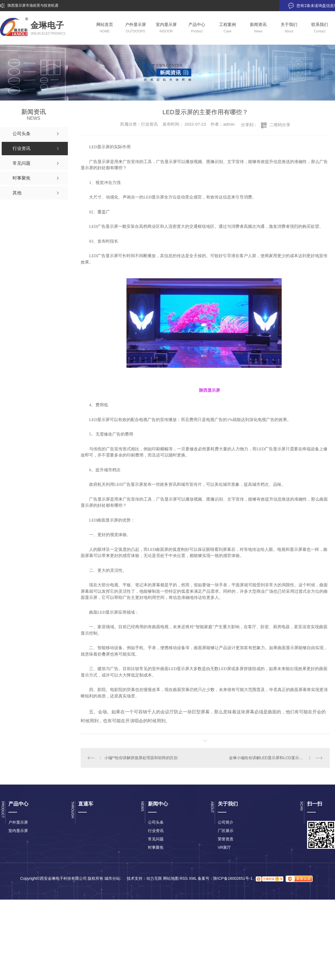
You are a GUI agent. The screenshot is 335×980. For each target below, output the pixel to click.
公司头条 (156, 822)
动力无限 (154, 878)
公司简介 (226, 822)
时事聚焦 (156, 847)
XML (193, 878)
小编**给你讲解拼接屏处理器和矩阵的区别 (141, 758)
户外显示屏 (18, 822)
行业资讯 (156, 831)
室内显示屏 (18, 831)
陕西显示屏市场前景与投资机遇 (33, 5)
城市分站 (112, 878)
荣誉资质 (226, 839)
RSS (184, 878)
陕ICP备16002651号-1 (233, 878)
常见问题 (156, 839)
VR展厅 (224, 847)
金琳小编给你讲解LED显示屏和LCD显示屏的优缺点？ (276, 758)
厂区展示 (226, 831)
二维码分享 (280, 125)
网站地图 (171, 878)
